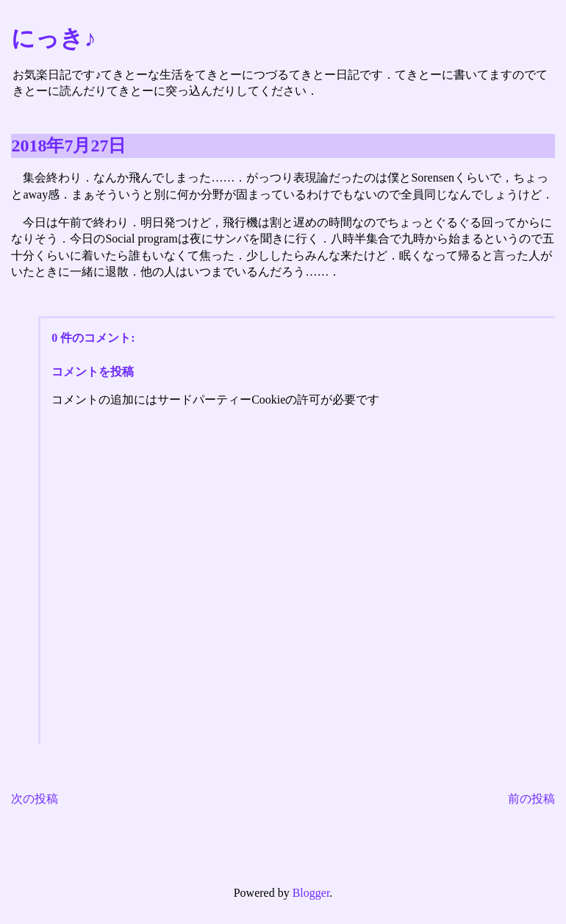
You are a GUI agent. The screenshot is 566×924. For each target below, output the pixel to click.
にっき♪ (53, 38)
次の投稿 (35, 799)
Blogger (311, 893)
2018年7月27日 (68, 146)
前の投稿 (531, 799)
